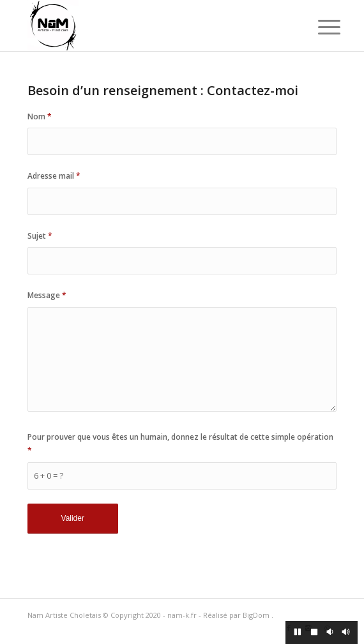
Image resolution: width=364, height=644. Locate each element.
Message (47, 295)
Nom (40, 116)
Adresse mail (54, 176)
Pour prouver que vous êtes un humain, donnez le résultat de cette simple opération (180, 444)
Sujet (40, 236)
